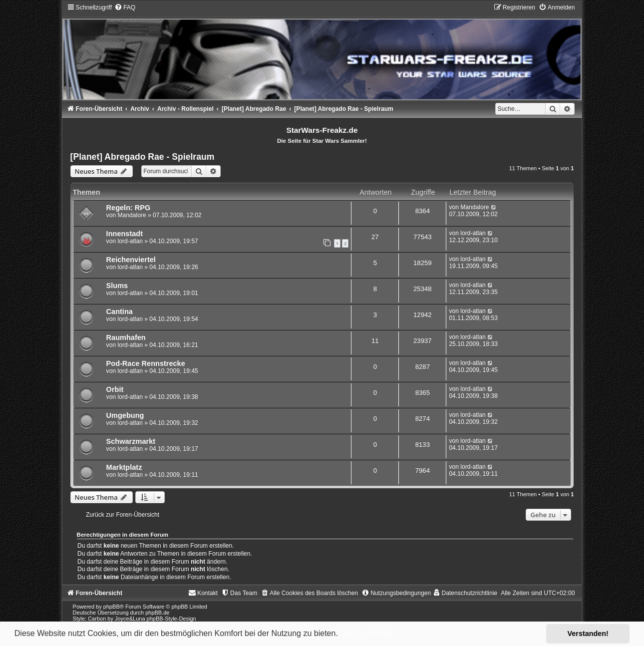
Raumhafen (126, 337)
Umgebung (125, 415)
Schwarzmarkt (131, 441)
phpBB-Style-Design (171, 619)
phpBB (112, 607)
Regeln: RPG (129, 208)
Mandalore (132, 215)
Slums (117, 286)
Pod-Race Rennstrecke (146, 363)
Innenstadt (125, 234)
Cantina (120, 312)
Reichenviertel (131, 260)
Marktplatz (124, 467)
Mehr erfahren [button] (367, 633)
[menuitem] (125, 7)
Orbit (115, 389)
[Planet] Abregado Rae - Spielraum (143, 157)
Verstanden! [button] (588, 634)
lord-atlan (130, 241)
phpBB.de (157, 613)
